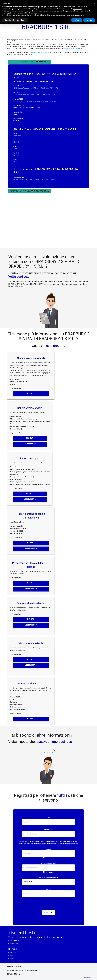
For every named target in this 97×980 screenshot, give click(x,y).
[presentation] (48, 904)
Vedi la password (49, 858)
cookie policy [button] (77, 9)
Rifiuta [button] (77, 20)
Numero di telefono (48, 830)
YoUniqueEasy (18, 277)
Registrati (49, 912)
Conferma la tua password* (48, 863)
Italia (15, 162)
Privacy (11, 956)
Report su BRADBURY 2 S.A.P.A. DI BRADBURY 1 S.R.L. (30, 62)
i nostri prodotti (53, 346)
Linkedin (87, 978)
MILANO (16, 142)
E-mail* (48, 818)
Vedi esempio (30, 444)
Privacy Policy (14, 941)
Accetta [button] (89, 20)
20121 (15, 149)
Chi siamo (12, 953)
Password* (48, 849)
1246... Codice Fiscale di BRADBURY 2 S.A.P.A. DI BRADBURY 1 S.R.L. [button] (36, 88)
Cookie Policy (13, 944)
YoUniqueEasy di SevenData (73, 49)
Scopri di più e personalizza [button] (15, 20)
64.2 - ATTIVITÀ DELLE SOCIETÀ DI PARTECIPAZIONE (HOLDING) (35, 101)
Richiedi (31, 393)
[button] (94, 3)
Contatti (11, 959)
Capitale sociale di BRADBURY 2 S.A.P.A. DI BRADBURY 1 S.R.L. (34, 179)
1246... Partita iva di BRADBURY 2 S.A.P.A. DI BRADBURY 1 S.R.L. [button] (34, 95)
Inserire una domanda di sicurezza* (49, 878)
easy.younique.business (54, 742)
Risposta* (48, 889)
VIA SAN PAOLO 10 (20, 136)
